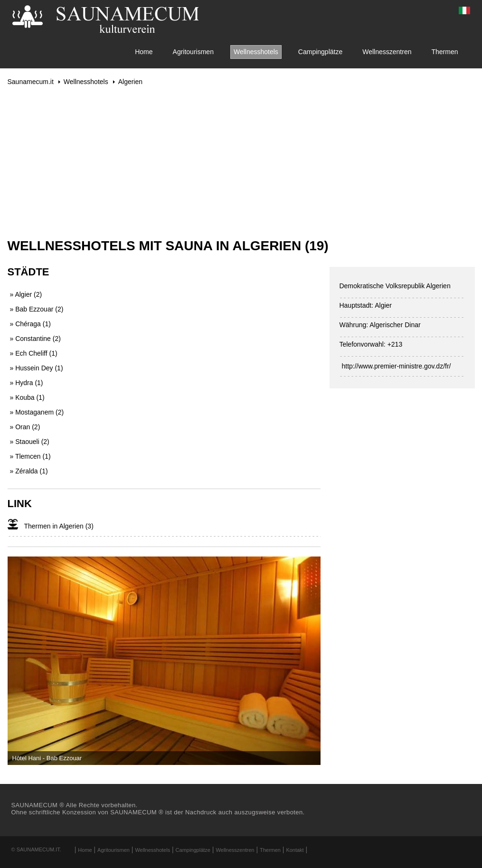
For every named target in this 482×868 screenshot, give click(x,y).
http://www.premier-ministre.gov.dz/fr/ (396, 366)
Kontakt (295, 850)
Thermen (444, 52)
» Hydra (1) (27, 383)
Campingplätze (320, 52)
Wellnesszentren (387, 52)
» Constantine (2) (35, 339)
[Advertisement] (241, 162)
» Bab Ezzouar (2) (37, 309)
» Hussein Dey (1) (37, 368)
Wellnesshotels (256, 52)
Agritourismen (193, 52)
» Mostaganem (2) (37, 412)
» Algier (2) (26, 294)
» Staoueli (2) (30, 442)
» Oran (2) (25, 427)
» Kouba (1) (27, 397)
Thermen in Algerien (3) (59, 526)
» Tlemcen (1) (30, 456)
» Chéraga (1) (30, 324)
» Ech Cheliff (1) (34, 353)
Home (144, 52)
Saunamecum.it (31, 82)
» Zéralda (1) (29, 471)
